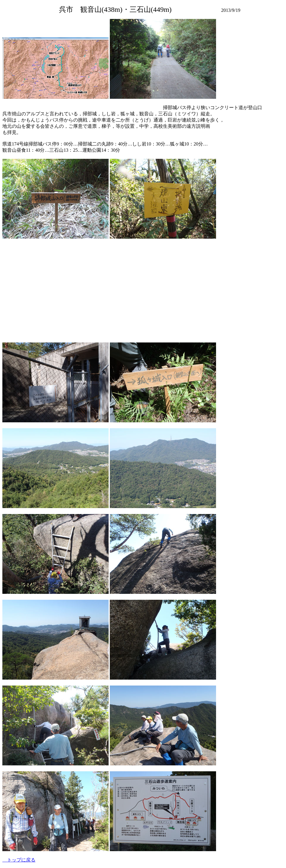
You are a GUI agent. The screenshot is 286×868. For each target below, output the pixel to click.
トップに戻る (19, 860)
